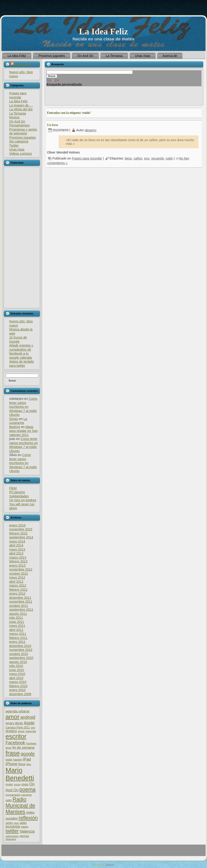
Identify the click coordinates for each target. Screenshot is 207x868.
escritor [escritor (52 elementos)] (16, 736)
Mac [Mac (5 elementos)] (29, 764)
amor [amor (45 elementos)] (13, 717)
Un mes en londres (23, 500)
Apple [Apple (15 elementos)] (29, 723)
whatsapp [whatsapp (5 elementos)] (11, 839)
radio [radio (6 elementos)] (9, 800)
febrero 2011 (18, 638)
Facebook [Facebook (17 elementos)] (15, 743)
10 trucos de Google (18, 339)
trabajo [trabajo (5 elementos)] (25, 827)
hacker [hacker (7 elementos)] (18, 760)
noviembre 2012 (21, 569)
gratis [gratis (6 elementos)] (9, 760)
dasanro (91, 130)
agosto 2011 (18, 614)
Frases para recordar (18, 95)
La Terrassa (18, 113)
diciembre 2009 (20, 694)
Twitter (14, 146)
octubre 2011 (19, 606)
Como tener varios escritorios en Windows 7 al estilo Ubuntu (23, 407)
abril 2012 (16, 582)
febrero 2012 (18, 590)
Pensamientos (19, 125)
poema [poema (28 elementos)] (27, 790)
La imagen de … (21, 105)
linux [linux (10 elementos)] (22, 764)
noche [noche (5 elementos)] (17, 784)
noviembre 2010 (21, 650)
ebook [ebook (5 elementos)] (21, 731)
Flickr (13, 488)
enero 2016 (17, 525)
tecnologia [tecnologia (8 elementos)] (13, 827)
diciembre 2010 (20, 646)
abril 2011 (16, 630)
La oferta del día (21, 109)
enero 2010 (17, 690)
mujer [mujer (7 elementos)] (9, 784)
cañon (138, 158)
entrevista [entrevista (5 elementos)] (31, 731)
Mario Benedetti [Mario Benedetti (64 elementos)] (20, 774)
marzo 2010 (18, 682)
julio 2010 (16, 666)
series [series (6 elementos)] (9, 823)
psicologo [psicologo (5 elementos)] (27, 795)
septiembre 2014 (21, 537)
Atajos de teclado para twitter (22, 364)
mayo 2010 (17, 674)
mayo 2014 (17, 541)
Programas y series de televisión (23, 132)
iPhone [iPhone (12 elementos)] (11, 764)
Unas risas (17, 149)
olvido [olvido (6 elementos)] (25, 784)
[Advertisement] (22, 238)
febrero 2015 (18, 533)
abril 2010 (16, 678)
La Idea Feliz (103, 31)
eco (147, 158)
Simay (14, 419)
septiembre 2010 (21, 658)
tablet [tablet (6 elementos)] (23, 823)
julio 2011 (16, 618)
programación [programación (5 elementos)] (13, 795)
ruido (169, 158)
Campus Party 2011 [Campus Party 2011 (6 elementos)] (18, 728)
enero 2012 (17, 594)
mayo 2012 (17, 577)
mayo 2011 (17, 626)
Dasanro (110, 864)
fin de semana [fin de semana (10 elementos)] (23, 747)
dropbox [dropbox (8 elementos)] (11, 731)
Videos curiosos (21, 154)
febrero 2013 (18, 561)
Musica (14, 117)
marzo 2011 (18, 634)
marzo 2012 (18, 585)
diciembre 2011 (20, 598)
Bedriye (15, 427)
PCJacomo (17, 492)
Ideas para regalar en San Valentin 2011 (23, 431)
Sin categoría (19, 141)
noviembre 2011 (21, 602)
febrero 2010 (18, 686)
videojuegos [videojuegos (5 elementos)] (12, 836)
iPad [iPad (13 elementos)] (27, 759)
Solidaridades (19, 496)
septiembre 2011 (21, 610)
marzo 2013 (18, 557)
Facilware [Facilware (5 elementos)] (31, 743)
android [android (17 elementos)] (28, 717)
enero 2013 (17, 566)
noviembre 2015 (21, 529)
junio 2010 (17, 670)
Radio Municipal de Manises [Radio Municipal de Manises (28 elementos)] (20, 806)
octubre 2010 (19, 654)
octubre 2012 (19, 574)
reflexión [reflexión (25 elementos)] (28, 818)
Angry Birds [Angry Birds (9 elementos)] (14, 723)
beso (128, 158)
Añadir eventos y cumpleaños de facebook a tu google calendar (21, 351)
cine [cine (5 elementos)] (33, 728)
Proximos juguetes (22, 137)
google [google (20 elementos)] (27, 754)
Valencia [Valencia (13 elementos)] (27, 831)
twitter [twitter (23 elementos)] (12, 831)
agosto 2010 (18, 662)
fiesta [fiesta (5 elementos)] (8, 748)
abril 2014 (16, 545)
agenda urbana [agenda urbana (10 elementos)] (17, 711)
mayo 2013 (17, 549)
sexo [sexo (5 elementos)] (16, 823)
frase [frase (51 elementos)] (13, 753)
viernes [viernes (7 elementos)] (24, 836)
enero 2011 (17, 642)
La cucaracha (18, 421)
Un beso (53, 125)
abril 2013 (16, 553)
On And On (17, 121)
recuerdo (157, 158)
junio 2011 (17, 622)
